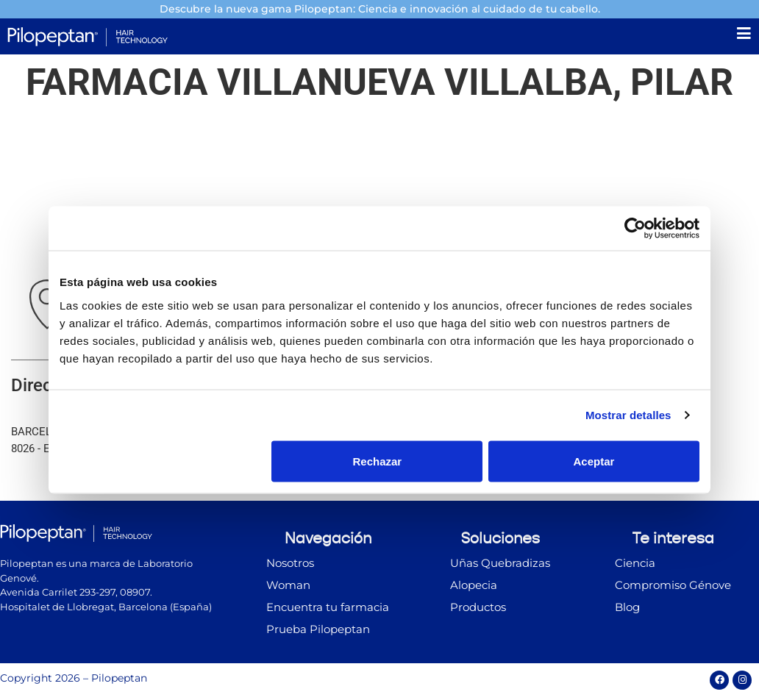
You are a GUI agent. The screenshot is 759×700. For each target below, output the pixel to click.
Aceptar (594, 461)
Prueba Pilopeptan (318, 632)
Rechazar (378, 461)
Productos (478, 610)
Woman (288, 588)
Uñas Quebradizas (500, 566)
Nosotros (290, 566)
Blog (627, 610)
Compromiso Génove (673, 588)
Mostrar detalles (628, 415)
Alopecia (474, 588)
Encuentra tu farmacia (328, 610)
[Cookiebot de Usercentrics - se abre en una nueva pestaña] (635, 229)
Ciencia (635, 566)
